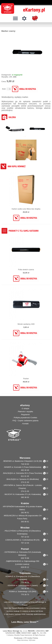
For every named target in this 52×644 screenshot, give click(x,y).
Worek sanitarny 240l (26, 324)
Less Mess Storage (11, 631)
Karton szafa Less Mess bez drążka (26, 209)
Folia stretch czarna (26, 270)
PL (38, 633)
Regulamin (26, 415)
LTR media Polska (31, 638)
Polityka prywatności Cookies (25, 418)
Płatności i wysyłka (25, 412)
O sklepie (26, 408)
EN (45, 633)
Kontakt (26, 424)
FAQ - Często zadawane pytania (25, 421)
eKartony (11, 635)
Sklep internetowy (23, 640)
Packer (26, 379)
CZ (41, 633)
